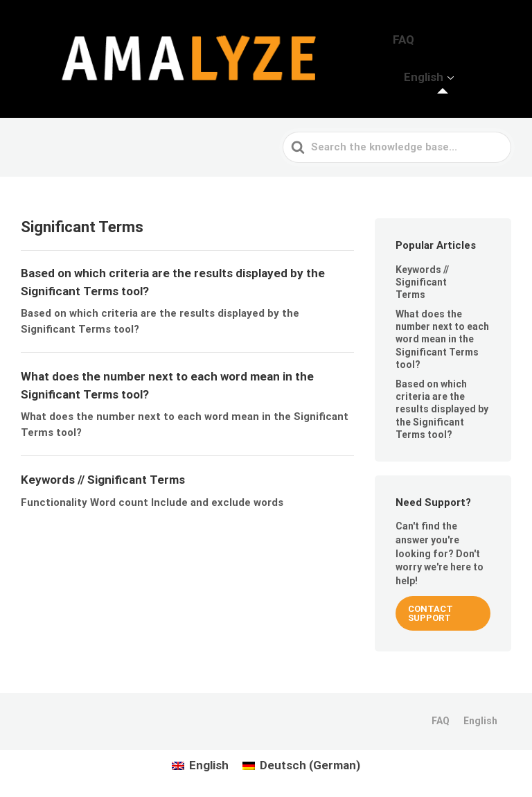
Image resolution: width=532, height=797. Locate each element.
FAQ (427, 56)
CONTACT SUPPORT (431, 609)
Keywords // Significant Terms (422, 277)
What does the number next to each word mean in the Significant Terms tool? (442, 334)
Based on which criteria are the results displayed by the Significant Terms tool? (442, 404)
